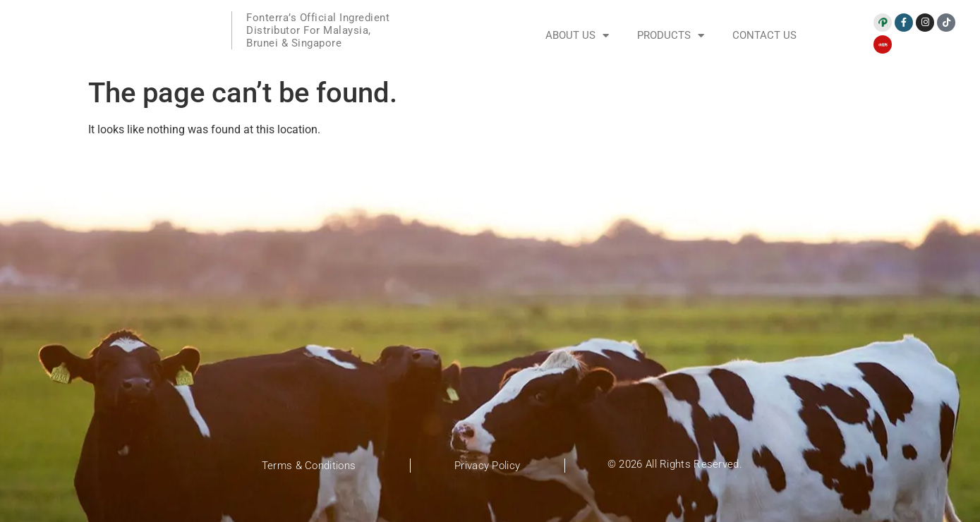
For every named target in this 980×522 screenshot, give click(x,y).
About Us (577, 36)
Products (671, 36)
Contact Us (764, 35)
